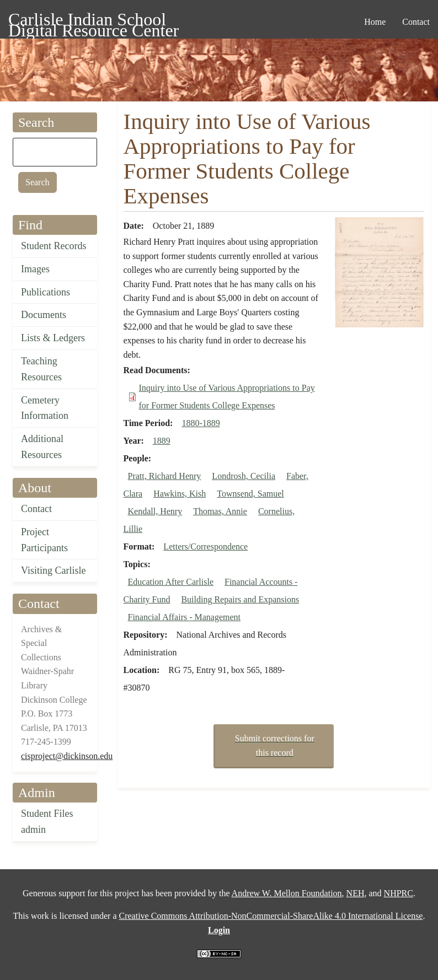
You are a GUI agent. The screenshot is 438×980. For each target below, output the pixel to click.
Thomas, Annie (220, 511)
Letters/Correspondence (205, 546)
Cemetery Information (45, 408)
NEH (356, 893)
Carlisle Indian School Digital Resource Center (94, 21)
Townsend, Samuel (250, 494)
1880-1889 (201, 423)
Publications (46, 292)
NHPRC (399, 893)
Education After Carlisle (171, 582)
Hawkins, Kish (180, 494)
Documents (44, 315)
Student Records (54, 246)
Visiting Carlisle (53, 570)
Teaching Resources (41, 369)
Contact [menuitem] (416, 22)
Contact (36, 509)
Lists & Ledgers (53, 338)
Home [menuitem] (375, 22)
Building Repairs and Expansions (240, 599)
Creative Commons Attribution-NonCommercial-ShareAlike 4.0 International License (271, 916)
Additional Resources (42, 447)
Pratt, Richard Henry (165, 476)
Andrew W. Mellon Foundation (287, 893)
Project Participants (44, 540)
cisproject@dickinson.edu (67, 756)
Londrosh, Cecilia (244, 476)
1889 (162, 441)
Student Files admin (47, 822)
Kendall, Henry (155, 511)
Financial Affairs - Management (185, 617)
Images (35, 269)
